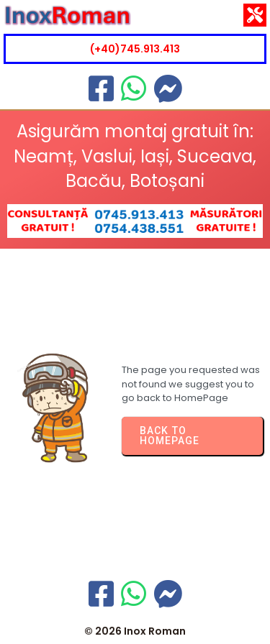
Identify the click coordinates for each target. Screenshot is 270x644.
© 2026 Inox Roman (135, 631)
